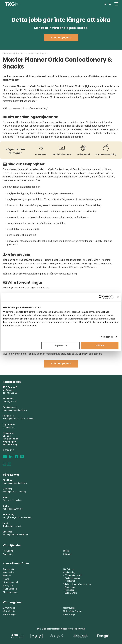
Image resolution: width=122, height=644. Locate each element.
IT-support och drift (73, 575)
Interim (66, 551)
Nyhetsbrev (8, 433)
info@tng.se (8, 390)
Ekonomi (7, 576)
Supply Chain (71, 593)
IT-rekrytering (69, 572)
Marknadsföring (10, 589)
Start (4, 53)
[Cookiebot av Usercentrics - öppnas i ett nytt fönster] (101, 297)
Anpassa (61, 345)
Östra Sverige (9, 608)
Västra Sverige (9, 611)
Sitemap (7, 436)
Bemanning (8, 554)
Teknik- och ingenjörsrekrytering (77, 584)
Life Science (69, 569)
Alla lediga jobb (61, 37)
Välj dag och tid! (10, 401)
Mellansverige (69, 608)
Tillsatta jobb (13, 53)
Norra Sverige (69, 614)
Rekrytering (8, 551)
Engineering (70, 587)
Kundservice (8, 572)
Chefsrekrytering (10, 592)
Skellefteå (7, 532)
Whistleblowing (10, 444)
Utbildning (68, 554)
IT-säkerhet (70, 581)
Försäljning (8, 586)
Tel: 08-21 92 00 (10, 393)
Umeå (6, 523)
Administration (9, 569)
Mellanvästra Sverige (72, 611)
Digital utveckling (72, 578)
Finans (6, 579)
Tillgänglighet (9, 442)
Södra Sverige (9, 614)
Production (70, 590)
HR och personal (10, 582)
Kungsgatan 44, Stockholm (15, 410)
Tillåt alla (100, 345)
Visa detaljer (107, 337)
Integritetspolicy (11, 439)
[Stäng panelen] (118, 297)
